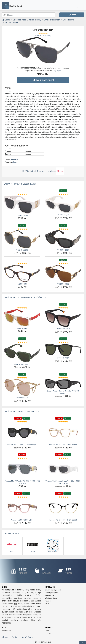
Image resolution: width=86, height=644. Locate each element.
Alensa (15, 162)
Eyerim (15, 637)
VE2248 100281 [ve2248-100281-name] (22, 250)
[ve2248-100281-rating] (22, 229)
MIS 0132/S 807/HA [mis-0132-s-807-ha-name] (63, 329)
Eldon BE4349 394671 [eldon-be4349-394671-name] (22, 364)
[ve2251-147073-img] (63, 273)
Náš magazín (7, 631)
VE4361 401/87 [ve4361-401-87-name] (63, 215)
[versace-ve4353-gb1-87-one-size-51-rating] (22, 422)
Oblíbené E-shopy (12, 534)
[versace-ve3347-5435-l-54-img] (22, 508)
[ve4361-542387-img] (63, 239)
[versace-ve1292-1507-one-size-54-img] (63, 433)
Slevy (47, 604)
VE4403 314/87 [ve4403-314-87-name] (22, 215)
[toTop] (83, 642)
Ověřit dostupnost (43, 80)
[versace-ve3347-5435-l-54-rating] (22, 497)
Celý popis (57, 71)
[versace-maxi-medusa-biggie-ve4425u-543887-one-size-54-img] (63, 469)
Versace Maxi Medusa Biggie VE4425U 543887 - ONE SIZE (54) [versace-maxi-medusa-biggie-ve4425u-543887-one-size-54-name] (63, 482)
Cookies (48, 634)
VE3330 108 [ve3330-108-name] (22, 284)
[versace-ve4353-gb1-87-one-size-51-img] (22, 433)
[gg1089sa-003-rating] (22, 378)
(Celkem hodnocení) (43, 36)
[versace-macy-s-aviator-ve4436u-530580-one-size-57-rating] (22, 458)
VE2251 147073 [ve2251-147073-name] (63, 284)
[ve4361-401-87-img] (63, 204)
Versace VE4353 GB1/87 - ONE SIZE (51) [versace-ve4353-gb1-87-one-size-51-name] (22, 445)
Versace (14, 159)
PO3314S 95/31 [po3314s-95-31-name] (63, 358)
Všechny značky (51, 595)
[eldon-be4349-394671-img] (22, 353)
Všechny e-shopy (51, 598)
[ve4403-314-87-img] (22, 205)
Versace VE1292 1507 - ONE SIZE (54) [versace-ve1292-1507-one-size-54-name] (63, 445)
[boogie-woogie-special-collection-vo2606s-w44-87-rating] (63, 378)
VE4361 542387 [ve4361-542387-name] (63, 250)
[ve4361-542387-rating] (63, 229)
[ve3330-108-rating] (22, 264)
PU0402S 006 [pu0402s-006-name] (22, 328)
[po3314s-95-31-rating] (63, 342)
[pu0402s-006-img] (22, 318)
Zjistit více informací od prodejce (43, 171)
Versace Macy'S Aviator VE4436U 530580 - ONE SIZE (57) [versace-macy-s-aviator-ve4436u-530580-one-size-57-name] (22, 482)
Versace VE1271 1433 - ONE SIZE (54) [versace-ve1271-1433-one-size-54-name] (63, 520)
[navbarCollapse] (81, 5)
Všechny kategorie (51, 593)
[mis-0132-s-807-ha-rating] (63, 308)
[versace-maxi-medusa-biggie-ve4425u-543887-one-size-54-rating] (63, 458)
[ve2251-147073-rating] (63, 264)
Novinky (48, 601)
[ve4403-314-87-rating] (22, 194)
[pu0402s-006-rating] (22, 308)
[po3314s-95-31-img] (63, 350)
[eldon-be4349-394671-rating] (22, 342)
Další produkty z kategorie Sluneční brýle (25, 298)
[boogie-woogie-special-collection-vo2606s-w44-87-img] (63, 384)
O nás (47, 631)
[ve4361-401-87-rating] (63, 194)
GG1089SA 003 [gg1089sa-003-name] (22, 398)
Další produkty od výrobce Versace (21, 412)
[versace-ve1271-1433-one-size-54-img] (63, 508)
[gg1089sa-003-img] (22, 387)
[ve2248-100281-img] (22, 239)
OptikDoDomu (27, 637)
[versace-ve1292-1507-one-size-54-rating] (63, 422)
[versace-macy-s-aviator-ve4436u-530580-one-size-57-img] (22, 469)
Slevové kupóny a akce (53, 590)
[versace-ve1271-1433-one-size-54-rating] (63, 497)
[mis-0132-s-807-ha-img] (63, 318)
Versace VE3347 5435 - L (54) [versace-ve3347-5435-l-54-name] (22, 520)
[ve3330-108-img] (22, 273)
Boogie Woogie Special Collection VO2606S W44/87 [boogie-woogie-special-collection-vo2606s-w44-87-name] (63, 392)
